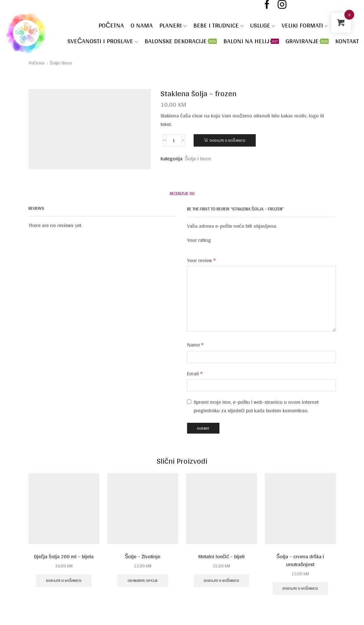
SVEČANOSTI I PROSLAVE (103, 41)
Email (195, 374)
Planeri (173, 25)
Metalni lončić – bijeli (222, 557)
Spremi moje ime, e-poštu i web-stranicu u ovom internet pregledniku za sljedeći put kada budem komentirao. (256, 406)
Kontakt (347, 41)
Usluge (263, 25)
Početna (111, 25)
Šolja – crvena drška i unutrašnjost (300, 561)
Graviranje (307, 41)
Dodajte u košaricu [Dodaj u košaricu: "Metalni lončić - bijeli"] (222, 580)
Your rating (199, 240)
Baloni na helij (251, 41)
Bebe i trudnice (218, 25)
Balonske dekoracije (181, 41)
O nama (142, 25)
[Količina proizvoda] (174, 140)
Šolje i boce (61, 63)
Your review (201, 260)
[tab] (182, 194)
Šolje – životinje (143, 557)
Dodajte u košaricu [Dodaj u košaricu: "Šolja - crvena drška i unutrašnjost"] (300, 588)
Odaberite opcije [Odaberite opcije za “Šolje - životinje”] (143, 580)
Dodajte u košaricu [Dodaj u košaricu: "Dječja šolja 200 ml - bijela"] (64, 580)
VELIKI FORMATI (305, 25)
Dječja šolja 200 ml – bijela (64, 557)
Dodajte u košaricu (227, 140)
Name (195, 345)
